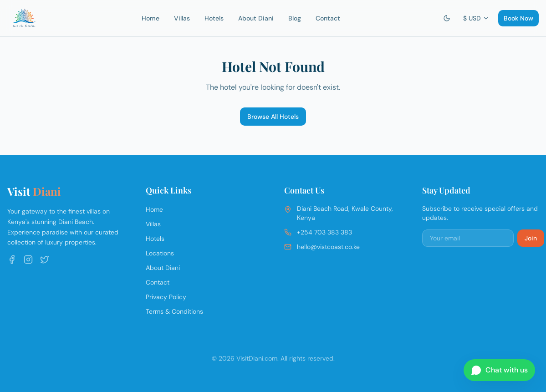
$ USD (476, 18)
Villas (182, 18)
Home (151, 18)
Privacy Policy (166, 297)
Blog (295, 18)
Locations (160, 253)
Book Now (518, 18)
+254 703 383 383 (324, 232)
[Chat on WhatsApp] (499, 370)
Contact (328, 18)
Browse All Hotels (273, 117)
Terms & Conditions (174, 311)
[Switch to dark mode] (447, 18)
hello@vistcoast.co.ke (328, 247)
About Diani (256, 18)
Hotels (214, 18)
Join (531, 238)
